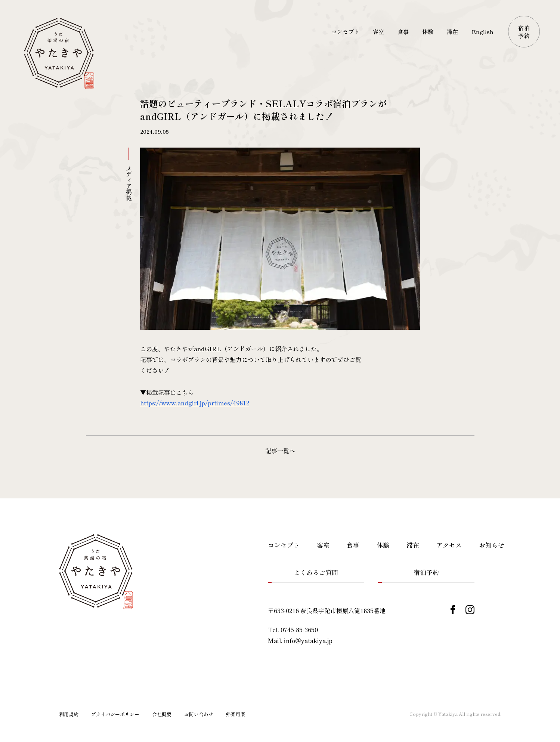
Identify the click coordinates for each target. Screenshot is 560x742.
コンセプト (284, 545)
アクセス (449, 545)
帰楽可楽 (236, 714)
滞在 (413, 545)
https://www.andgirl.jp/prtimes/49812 (195, 403)
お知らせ (492, 545)
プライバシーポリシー (115, 714)
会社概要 (162, 714)
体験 (383, 545)
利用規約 (69, 714)
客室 (323, 545)
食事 (353, 545)
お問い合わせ (199, 714)
